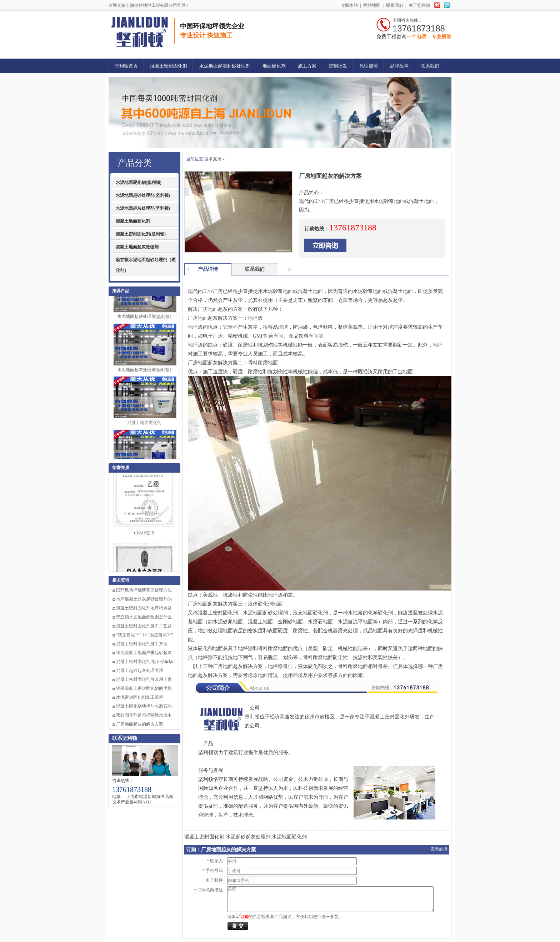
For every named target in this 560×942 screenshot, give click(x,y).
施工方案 (307, 66)
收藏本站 (349, 5)
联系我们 (395, 5)
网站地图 (372, 5)
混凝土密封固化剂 (169, 66)
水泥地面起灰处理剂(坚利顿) (143, 208)
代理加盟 (369, 66)
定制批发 (338, 66)
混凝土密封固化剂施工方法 (142, 644)
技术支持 (213, 159)
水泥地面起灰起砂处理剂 (225, 66)
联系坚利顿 (125, 738)
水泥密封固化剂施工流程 (140, 697)
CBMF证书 (144, 535)
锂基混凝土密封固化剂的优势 (144, 688)
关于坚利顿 (419, 5)
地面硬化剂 (274, 66)
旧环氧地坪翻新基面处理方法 (144, 590)
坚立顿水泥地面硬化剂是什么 (144, 617)
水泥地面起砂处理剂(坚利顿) (143, 195)
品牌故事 (399, 66)
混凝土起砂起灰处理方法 (140, 671)
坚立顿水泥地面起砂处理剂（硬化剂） (146, 265)
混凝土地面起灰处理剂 (137, 247)
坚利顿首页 (126, 66)
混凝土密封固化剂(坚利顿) (141, 234)
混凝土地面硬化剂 (133, 221)
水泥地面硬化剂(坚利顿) (139, 183)
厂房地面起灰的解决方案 (140, 724)
